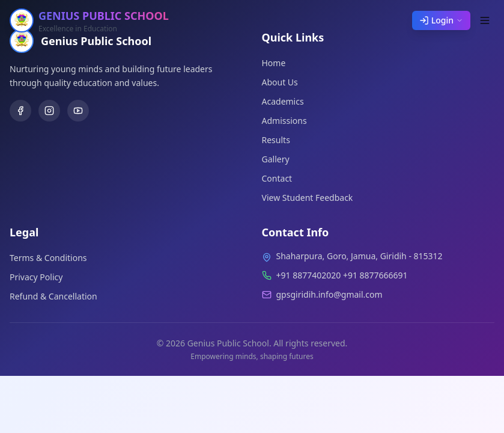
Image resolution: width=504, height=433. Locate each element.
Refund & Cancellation (53, 296)
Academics (283, 101)
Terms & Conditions (48, 258)
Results (276, 140)
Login (441, 20)
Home (274, 63)
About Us (280, 82)
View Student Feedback (308, 198)
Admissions (284, 121)
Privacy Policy (36, 277)
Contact (277, 178)
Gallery (276, 159)
